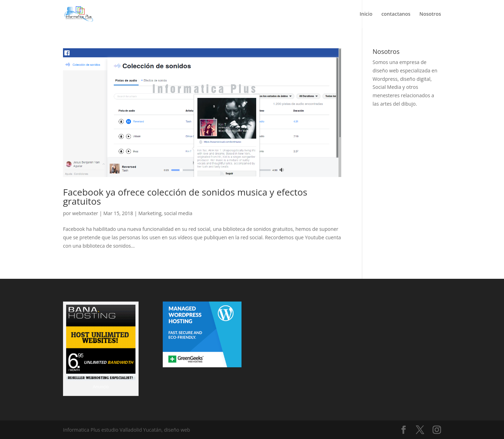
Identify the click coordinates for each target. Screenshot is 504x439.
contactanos (396, 14)
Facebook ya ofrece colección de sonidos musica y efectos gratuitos (185, 197)
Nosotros (430, 14)
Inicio (366, 14)
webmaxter (85, 213)
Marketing (150, 213)
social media (178, 213)
